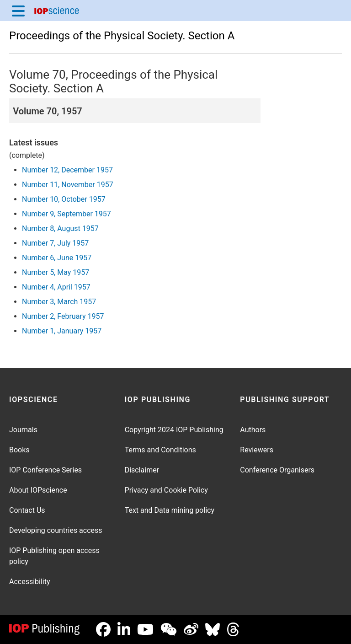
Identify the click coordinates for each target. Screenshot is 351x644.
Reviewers (257, 450)
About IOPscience (38, 490)
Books (19, 450)
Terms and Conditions (160, 450)
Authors (253, 430)
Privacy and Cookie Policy (166, 490)
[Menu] (18, 11)
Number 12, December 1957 (67, 170)
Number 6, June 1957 (57, 258)
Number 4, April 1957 (56, 287)
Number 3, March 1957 (59, 302)
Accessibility (30, 582)
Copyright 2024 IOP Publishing (174, 430)
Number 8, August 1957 (60, 228)
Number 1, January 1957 (62, 331)
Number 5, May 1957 (56, 272)
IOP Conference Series (45, 470)
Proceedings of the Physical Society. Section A (122, 36)
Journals (23, 430)
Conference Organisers (277, 470)
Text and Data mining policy (170, 510)
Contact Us (27, 510)
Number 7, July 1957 (55, 243)
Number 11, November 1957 (68, 185)
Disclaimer (142, 470)
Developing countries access (56, 530)
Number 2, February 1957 (63, 316)
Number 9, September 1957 (66, 214)
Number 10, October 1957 (64, 199)
